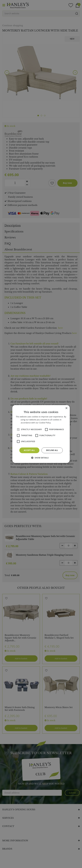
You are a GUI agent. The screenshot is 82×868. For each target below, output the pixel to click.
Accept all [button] (29, 450)
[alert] (41, 434)
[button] (41, 458)
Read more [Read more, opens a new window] (57, 423)
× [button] (66, 408)
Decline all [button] (52, 450)
